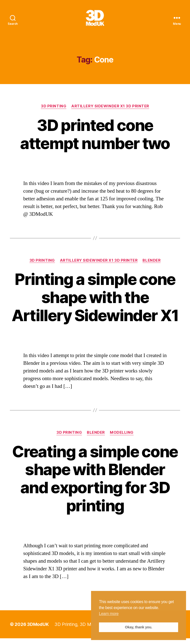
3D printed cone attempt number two (95, 140)
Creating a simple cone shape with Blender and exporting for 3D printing (95, 484)
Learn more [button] (109, 614)
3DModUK (38, 630)
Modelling (122, 438)
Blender (152, 266)
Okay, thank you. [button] (139, 627)
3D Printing (54, 112)
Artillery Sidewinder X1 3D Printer (110, 112)
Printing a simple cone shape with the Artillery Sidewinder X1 (95, 303)
